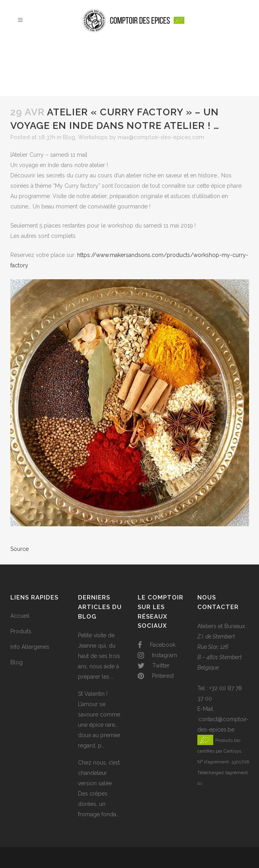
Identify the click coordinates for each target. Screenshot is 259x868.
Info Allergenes (30, 647)
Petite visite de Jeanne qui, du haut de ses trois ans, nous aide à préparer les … (99, 656)
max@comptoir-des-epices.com (161, 137)
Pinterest (156, 676)
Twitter (154, 666)
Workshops (93, 137)
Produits (21, 631)
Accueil (20, 616)
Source (19, 549)
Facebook (157, 645)
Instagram (157, 655)
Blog (69, 137)
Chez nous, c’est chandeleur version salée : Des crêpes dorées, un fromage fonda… (99, 788)
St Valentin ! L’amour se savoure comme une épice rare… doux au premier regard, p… (99, 720)
